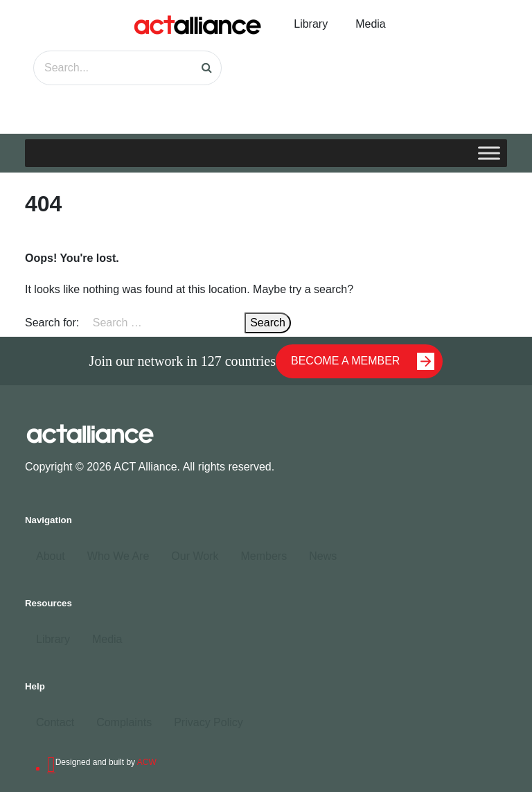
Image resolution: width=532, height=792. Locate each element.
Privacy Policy (209, 722)
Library (311, 24)
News (323, 556)
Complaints (124, 722)
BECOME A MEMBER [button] (363, 361)
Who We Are (118, 556)
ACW (147, 762)
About (51, 556)
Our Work (195, 556)
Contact (55, 722)
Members (264, 556)
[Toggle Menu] (489, 153)
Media (371, 24)
